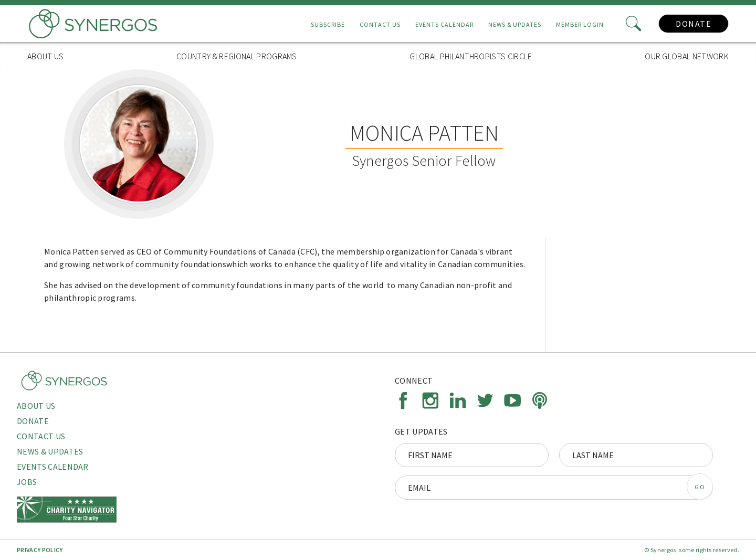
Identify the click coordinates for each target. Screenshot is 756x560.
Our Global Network (687, 56)
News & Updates (515, 24)
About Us (46, 56)
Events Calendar (444, 24)
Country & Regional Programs (237, 56)
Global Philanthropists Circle (471, 56)
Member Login (580, 24)
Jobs (27, 482)
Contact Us (380, 24)
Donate (694, 24)
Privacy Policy (40, 550)
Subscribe (328, 24)
